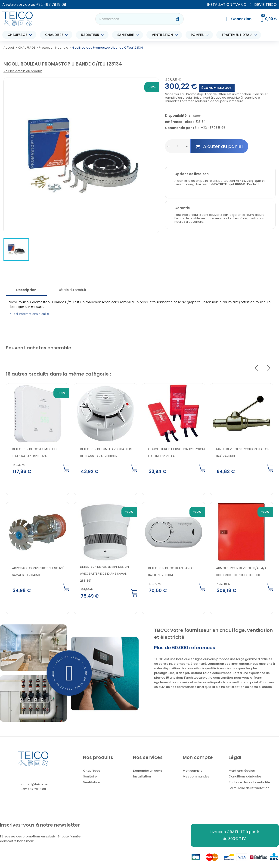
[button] (69, 674)
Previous (257, 368)
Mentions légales (242, 771)
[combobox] (131, 19)
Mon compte (193, 771)
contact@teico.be (33, 785)
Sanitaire (90, 777)
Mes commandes (196, 777)
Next (268, 368)
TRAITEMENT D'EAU (238, 35)
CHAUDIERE (55, 35)
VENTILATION (163, 35)
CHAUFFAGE (19, 35)
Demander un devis (147, 771)
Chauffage (92, 771)
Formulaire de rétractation (249, 788)
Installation (142, 777)
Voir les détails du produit (23, 71)
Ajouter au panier (219, 146)
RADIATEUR (91, 35)
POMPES (198, 35)
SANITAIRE (127, 35)
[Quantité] (178, 146)
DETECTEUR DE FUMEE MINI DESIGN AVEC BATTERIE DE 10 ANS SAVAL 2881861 (104, 574)
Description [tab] (26, 290)
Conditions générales (245, 777)
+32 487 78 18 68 (51, 5)
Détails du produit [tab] (72, 290)
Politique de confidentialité (249, 783)
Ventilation (91, 783)
